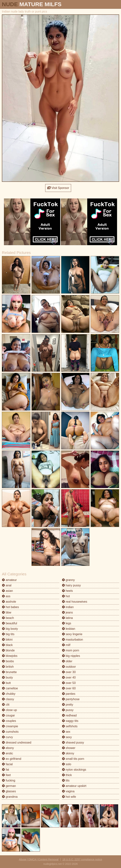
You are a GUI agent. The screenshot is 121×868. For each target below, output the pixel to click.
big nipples (71, 656)
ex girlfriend (12, 759)
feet (6, 775)
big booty (10, 629)
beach (8, 618)
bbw (7, 612)
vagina (68, 791)
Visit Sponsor (58, 188)
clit (6, 705)
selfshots (70, 726)
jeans (67, 612)
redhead (69, 715)
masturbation (73, 640)
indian (68, 607)
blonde (8, 650)
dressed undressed (17, 743)
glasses (9, 791)
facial (7, 764)
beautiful (9, 623)
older (67, 661)
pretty (68, 705)
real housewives (75, 602)
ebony (8, 748)
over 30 (69, 672)
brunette (9, 672)
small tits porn (73, 759)
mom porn (71, 650)
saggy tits (70, 721)
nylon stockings (74, 770)
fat (5, 770)
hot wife (69, 797)
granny (68, 580)
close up (9, 710)
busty (7, 677)
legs (67, 623)
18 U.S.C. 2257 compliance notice (82, 859)
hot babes (10, 607)
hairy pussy (71, 585)
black (7, 645)
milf (66, 645)
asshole (9, 602)
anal (7, 585)
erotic (8, 753)
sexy (67, 737)
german (9, 786)
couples (9, 721)
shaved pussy (73, 743)
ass (6, 596)
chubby (9, 694)
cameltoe (10, 688)
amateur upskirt (74, 786)
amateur (9, 580)
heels (67, 591)
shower (69, 748)
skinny (68, 753)
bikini (7, 640)
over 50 (69, 683)
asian (7, 591)
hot (66, 596)
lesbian (69, 629)
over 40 (69, 677)
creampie (10, 726)
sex (66, 732)
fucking (9, 780)
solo (67, 764)
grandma (10, 797)
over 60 (69, 688)
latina (67, 618)
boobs (8, 661)
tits (66, 780)
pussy (68, 710)
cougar (8, 715)
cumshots (10, 732)
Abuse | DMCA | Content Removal (39, 859)
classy (8, 699)
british (8, 667)
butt (6, 683)
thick (67, 775)
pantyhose (71, 699)
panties (69, 694)
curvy (7, 737)
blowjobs (10, 656)
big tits (8, 634)
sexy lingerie (72, 634)
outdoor (69, 667)
